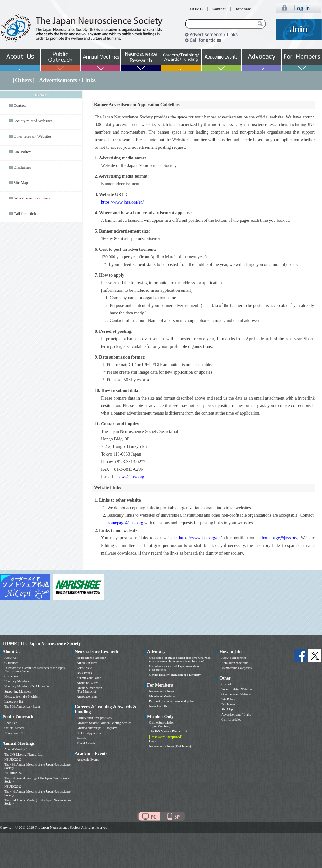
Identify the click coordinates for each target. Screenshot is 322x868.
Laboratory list (14, 701)
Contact (219, 9)
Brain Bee (11, 723)
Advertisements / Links (236, 714)
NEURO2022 (13, 787)
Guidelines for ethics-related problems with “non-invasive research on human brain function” (180, 659)
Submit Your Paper (89, 678)
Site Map (21, 183)
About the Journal (88, 683)
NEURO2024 (13, 773)
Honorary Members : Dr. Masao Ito (27, 686)
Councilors (11, 676)
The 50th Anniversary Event (22, 707)
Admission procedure (235, 663)
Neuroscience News (162, 691)
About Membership (234, 658)
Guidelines (11, 663)
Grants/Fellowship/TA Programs (97, 728)
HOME (196, 9)
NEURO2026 (13, 759)
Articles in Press (87, 663)
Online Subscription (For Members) (89, 690)
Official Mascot (14, 728)
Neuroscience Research (92, 658)
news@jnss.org (131, 477)
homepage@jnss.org (125, 523)
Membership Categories (236, 668)
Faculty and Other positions (94, 718)
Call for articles (26, 214)
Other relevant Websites (32, 136)
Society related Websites (33, 121)
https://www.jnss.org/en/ (122, 202)
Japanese (243, 9)
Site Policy (22, 152)
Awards (81, 738)
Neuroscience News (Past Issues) (170, 746)
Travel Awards (86, 743)
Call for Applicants (89, 733)
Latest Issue (84, 668)
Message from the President (22, 696)
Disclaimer (22, 167)
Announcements (87, 696)
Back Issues (84, 673)
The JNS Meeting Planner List (24, 754)
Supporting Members (18, 691)
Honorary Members (17, 681)
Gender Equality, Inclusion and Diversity (175, 675)
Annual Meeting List (17, 749)
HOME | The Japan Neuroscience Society (42, 644)
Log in (153, 741)
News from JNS (14, 733)
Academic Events (88, 759)
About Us (11, 658)
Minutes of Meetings (162, 696)
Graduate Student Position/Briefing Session (104, 723)
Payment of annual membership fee (171, 701)
